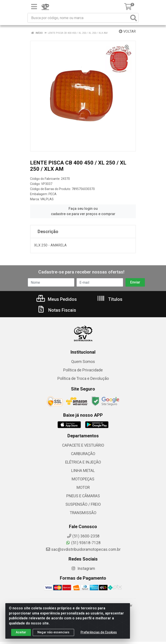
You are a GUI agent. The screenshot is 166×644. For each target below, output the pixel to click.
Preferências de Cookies (99, 634)
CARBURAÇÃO (83, 454)
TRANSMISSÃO (83, 513)
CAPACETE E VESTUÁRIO (83, 445)
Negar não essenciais (53, 634)
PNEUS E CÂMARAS (83, 496)
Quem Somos (83, 362)
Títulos (110, 299)
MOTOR (83, 487)
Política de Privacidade (83, 370)
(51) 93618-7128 (83, 543)
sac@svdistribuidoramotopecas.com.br (83, 549)
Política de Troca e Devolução (83, 378)
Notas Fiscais (57, 310)
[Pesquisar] (134, 18)
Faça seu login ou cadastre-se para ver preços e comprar (83, 211)
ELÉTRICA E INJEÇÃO (83, 462)
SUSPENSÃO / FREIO (83, 504)
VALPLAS (47, 199)
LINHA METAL (83, 471)
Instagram (83, 569)
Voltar (127, 31)
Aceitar (21, 634)
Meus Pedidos (57, 299)
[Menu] (34, 7)
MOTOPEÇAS (83, 479)
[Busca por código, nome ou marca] (78, 18)
